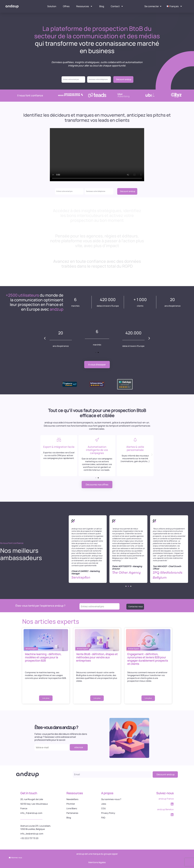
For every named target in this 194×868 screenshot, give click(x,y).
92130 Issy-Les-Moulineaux (34, 804)
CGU (103, 808)
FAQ (103, 818)
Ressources (84, 6)
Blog (102, 6)
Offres (66, 6)
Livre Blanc (72, 808)
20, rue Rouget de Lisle (32, 799)
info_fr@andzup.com (31, 813)
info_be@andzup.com (32, 834)
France (24, 808)
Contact (117, 6)
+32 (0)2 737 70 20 (29, 838)
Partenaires (72, 813)
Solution (52, 6)
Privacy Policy (108, 813)
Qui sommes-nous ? (111, 799)
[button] (45, 338)
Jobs (104, 804)
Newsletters (72, 799)
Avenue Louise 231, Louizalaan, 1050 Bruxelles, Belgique (36, 827)
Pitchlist (71, 804)
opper (115, 854)
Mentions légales (97, 862)
